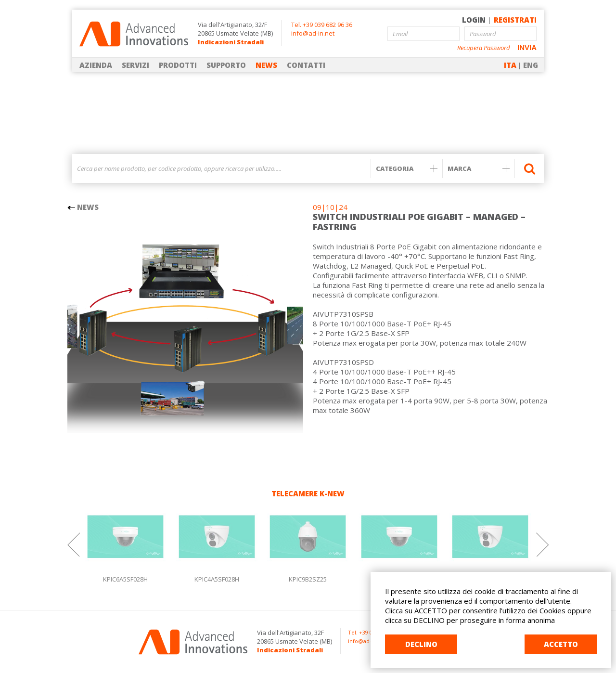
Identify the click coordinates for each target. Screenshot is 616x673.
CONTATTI (306, 65)
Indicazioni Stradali (231, 42)
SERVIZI (135, 65)
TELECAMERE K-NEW (308, 493)
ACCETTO (561, 644)
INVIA (527, 47)
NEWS (266, 65)
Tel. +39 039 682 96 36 (322, 25)
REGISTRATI (515, 20)
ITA (510, 65)
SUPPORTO (226, 65)
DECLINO (421, 644)
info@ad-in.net (313, 33)
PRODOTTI (178, 65)
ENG (531, 65)
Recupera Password (484, 48)
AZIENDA (96, 65)
